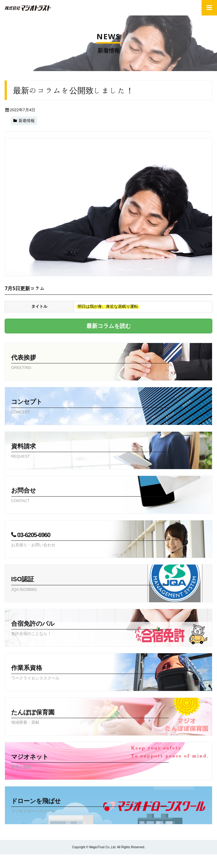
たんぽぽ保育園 (90, 718)
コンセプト (90, 407)
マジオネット (90, 762)
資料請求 (90, 451)
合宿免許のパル (90, 629)
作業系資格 (90, 673)
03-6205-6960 (90, 540)
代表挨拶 (90, 363)
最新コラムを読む (109, 326)
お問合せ (90, 496)
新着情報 (27, 121)
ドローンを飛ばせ (90, 806)
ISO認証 (90, 584)
